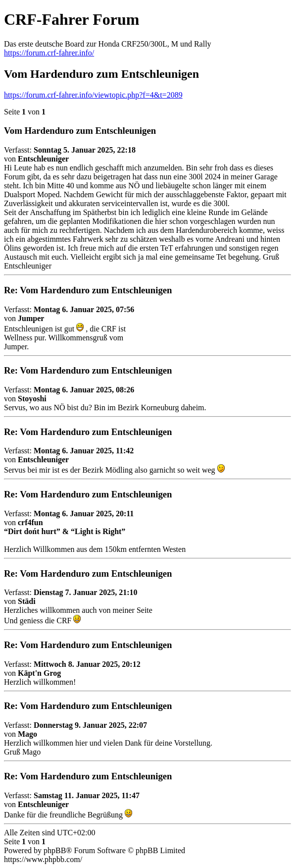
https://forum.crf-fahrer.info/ (49, 53)
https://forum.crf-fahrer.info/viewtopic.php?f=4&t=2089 (93, 95)
